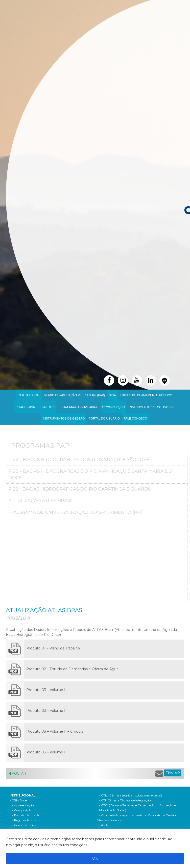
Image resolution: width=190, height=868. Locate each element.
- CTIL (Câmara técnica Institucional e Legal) (131, 795)
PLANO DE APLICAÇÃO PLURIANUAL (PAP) (75, 395)
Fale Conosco (135, 419)
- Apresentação (23, 805)
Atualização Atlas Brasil (41, 501)
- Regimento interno (27, 820)
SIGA (112, 395)
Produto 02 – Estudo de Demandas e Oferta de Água (72, 669)
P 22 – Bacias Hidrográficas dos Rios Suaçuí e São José (79, 460)
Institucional (29, 395)
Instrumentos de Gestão (64, 419)
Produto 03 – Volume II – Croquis (55, 731)
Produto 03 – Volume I (46, 690)
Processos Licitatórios (78, 407)
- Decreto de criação (26, 815)
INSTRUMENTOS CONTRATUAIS (152, 407)
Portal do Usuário (104, 419)
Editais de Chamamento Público (146, 395)
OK (95, 858)
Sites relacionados (109, 820)
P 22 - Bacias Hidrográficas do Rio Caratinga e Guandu (80, 489)
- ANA (104, 825)
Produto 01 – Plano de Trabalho (53, 648)
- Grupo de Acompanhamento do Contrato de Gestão (137, 815)
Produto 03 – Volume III (47, 752)
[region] (95, 848)
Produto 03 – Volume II (46, 711)
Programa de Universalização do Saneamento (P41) (76, 512)
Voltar (18, 773)
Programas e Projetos (35, 407)
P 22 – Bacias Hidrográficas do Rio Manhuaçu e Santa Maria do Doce (90, 474)
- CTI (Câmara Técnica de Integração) (125, 800)
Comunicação (113, 407)
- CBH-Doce (18, 800)
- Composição (22, 810)
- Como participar (25, 825)
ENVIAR (173, 773)
